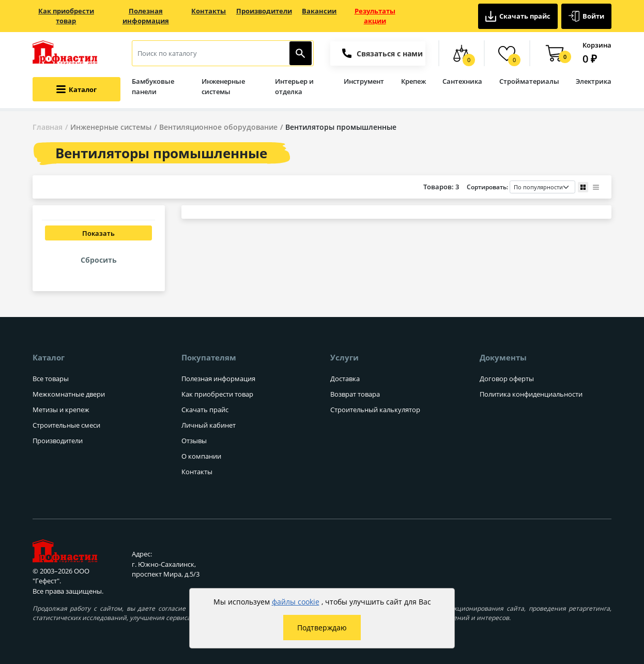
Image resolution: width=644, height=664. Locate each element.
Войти (587, 16)
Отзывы (194, 441)
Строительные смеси (66, 425)
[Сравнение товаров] (461, 53)
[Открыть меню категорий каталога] (76, 89)
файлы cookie (296, 602)
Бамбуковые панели (153, 86)
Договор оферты (507, 379)
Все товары (51, 379)
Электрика (594, 81)
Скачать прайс (518, 16)
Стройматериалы (529, 81)
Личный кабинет (209, 425)
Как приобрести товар (66, 16)
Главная (48, 127)
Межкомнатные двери (69, 394)
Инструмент (364, 81)
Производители (264, 11)
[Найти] (301, 53)
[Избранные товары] (507, 53)
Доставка (345, 379)
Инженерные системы (223, 86)
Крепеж (413, 81)
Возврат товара (355, 394)
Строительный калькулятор (375, 410)
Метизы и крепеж (61, 410)
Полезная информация (146, 16)
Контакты (209, 11)
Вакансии (319, 11)
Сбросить (99, 260)
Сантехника (462, 81)
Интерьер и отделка (294, 86)
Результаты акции (375, 16)
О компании (201, 456)
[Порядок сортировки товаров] (542, 187)
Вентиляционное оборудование (218, 127)
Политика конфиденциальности (531, 394)
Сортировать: (521, 187)
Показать (98, 233)
